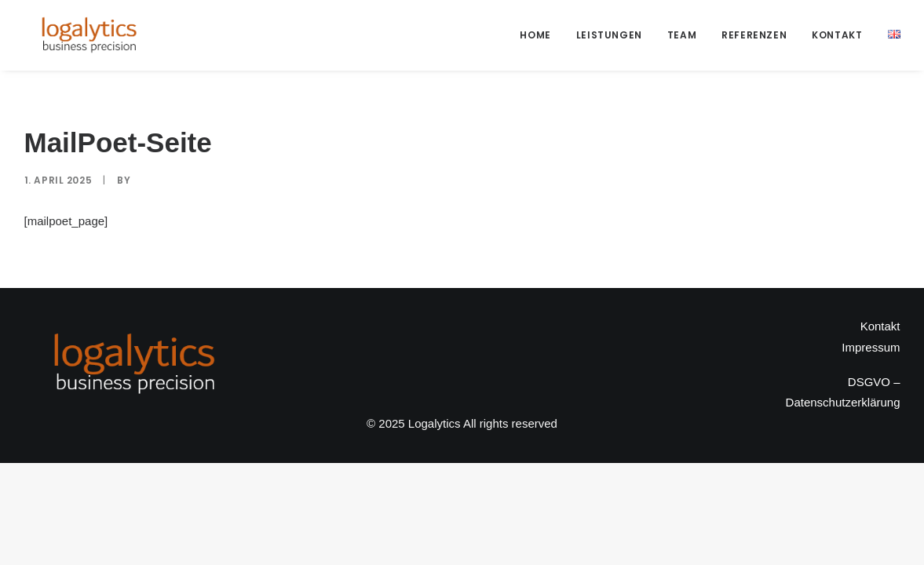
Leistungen (609, 35)
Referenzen (754, 35)
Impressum (871, 347)
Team (682, 35)
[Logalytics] (89, 35)
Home (535, 35)
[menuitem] (541, 35)
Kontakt (837, 35)
